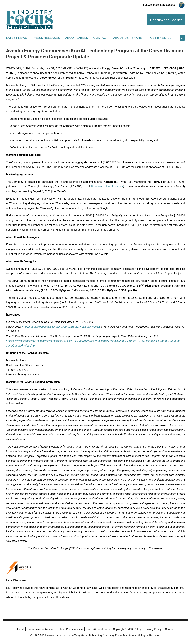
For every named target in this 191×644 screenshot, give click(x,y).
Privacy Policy (153, 629)
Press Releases (46, 38)
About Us (121, 38)
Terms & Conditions (98, 629)
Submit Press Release (70, 629)
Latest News (17, 38)
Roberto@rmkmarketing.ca (107, 187)
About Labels (77, 38)
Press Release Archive (40, 629)
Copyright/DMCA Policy (127, 629)
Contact (101, 38)
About (20, 629)
